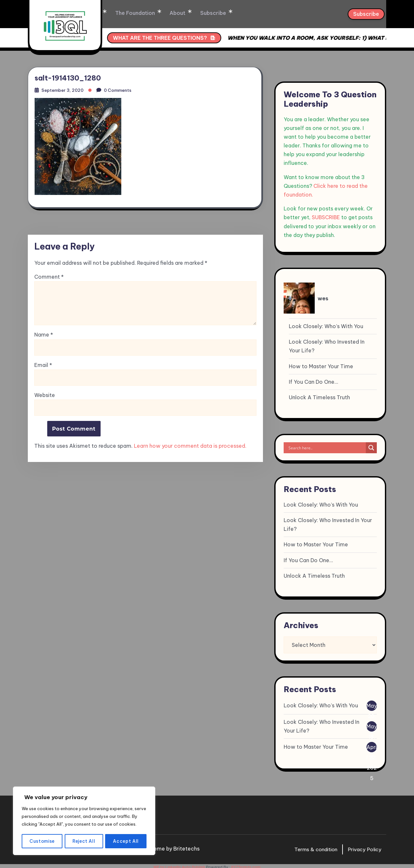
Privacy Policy (364, 847)
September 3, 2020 (65, 89)
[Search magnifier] (371, 445)
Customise (42, 841)
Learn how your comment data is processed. (190, 446)
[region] (84, 817)
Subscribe (231, 13)
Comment (49, 277)
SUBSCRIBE (326, 215)
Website (45, 395)
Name (44, 335)
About (197, 13)
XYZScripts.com (246, 865)
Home (116, 13)
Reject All (84, 841)
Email (43, 365)
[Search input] (326, 445)
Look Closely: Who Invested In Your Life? (327, 344)
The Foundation (156, 13)
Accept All (126, 841)
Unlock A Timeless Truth (319, 395)
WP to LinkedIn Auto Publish (179, 865)
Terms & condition (312, 847)
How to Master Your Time (321, 364)
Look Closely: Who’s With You (326, 324)
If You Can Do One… (313, 380)
